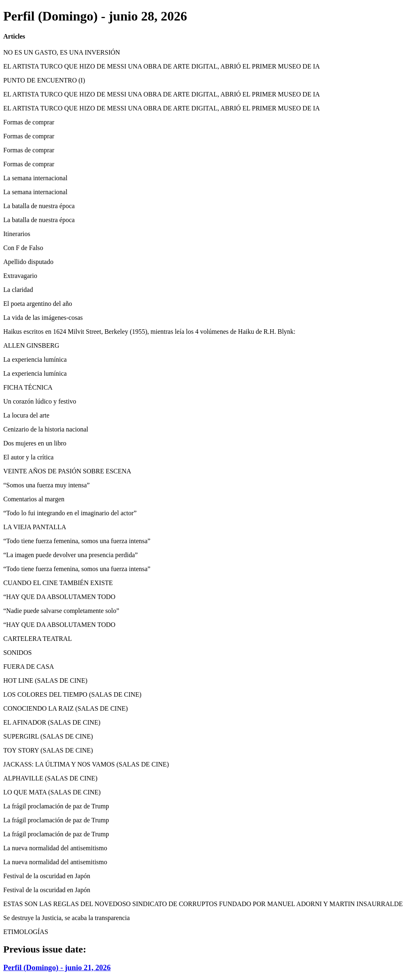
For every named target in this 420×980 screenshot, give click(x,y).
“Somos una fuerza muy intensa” (47, 485)
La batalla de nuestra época (39, 206)
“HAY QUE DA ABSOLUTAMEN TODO (59, 597)
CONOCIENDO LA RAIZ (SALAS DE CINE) (66, 708)
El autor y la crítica (29, 457)
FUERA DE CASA (29, 667)
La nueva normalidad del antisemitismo (55, 848)
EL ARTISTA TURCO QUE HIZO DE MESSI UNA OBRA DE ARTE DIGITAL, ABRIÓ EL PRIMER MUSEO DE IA (162, 66)
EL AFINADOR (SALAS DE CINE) (52, 722)
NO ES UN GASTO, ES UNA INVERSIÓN (62, 52)
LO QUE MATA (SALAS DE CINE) (52, 792)
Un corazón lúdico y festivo (40, 401)
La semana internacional (35, 178)
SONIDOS (17, 653)
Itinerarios (17, 234)
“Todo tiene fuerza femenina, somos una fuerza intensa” (77, 541)
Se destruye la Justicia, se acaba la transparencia (66, 918)
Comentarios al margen (34, 499)
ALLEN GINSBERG (31, 345)
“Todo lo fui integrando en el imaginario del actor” (70, 513)
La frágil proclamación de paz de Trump (56, 806)
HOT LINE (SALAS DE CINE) (45, 680)
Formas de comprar (29, 122)
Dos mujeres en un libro (35, 443)
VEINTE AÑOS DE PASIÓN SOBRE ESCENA (67, 471)
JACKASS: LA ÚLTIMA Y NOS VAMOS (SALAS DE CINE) (86, 764)
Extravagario (20, 276)
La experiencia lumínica (35, 359)
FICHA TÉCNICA (28, 387)
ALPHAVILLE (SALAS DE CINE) (50, 778)
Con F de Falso (23, 248)
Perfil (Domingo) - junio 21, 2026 (57, 967)
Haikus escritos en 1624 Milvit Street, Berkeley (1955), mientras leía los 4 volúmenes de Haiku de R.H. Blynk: (149, 332)
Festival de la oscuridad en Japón (47, 876)
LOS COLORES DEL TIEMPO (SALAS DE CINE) (72, 694)
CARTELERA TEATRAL (38, 639)
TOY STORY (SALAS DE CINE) (48, 750)
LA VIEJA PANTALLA (35, 527)
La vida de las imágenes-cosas (43, 318)
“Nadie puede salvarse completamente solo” (61, 611)
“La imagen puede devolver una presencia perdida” (71, 555)
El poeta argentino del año (38, 304)
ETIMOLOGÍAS (26, 932)
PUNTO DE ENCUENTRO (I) (44, 80)
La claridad (18, 290)
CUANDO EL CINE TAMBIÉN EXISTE (58, 583)
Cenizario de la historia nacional (46, 429)
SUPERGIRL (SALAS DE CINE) (48, 736)
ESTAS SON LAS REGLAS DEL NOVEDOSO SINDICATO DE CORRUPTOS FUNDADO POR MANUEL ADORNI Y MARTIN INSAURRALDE (203, 904)
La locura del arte (26, 415)
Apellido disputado (28, 262)
